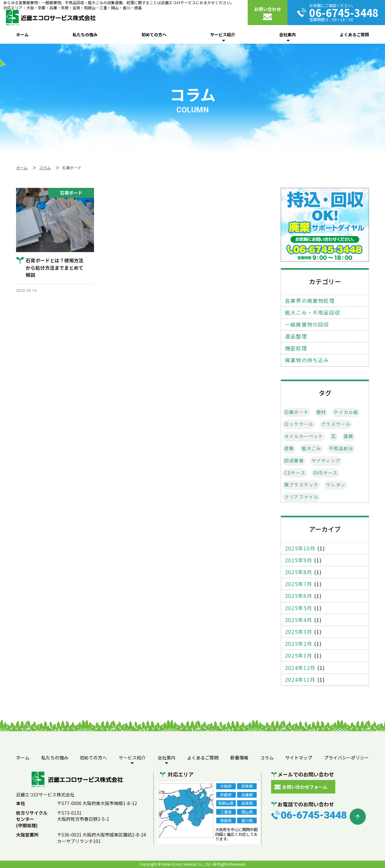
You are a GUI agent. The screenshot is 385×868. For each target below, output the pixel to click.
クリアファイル (301, 497)
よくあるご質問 (354, 35)
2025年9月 (299, 560)
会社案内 (287, 35)
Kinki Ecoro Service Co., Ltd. (187, 864)
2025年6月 (299, 596)
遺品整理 (296, 336)
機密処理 (296, 348)
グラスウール (336, 424)
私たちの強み (85, 35)
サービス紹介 (223, 35)
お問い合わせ (268, 9)
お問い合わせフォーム (305, 787)
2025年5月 (299, 608)
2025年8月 (299, 572)
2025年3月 (299, 632)
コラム (267, 758)
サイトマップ (299, 758)
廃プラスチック (301, 485)
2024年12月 (300, 668)
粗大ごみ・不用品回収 (312, 313)
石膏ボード (296, 412)
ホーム (22, 35)
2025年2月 (299, 644)
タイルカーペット (304, 436)
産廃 (289, 448)
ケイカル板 (346, 412)
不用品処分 (341, 448)
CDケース (295, 473)
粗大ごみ (311, 448)
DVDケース (325, 473)
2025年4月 (299, 620)
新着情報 (239, 758)
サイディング (326, 461)
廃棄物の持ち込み (307, 360)
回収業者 (294, 461)
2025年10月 (300, 548)
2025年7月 (299, 584)
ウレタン (336, 485)
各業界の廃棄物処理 (310, 301)
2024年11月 (300, 680)
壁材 (321, 412)
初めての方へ (154, 35)
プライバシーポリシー (346, 758)
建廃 (348, 436)
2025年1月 (299, 656)
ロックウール (299, 424)
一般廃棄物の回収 (307, 324)
